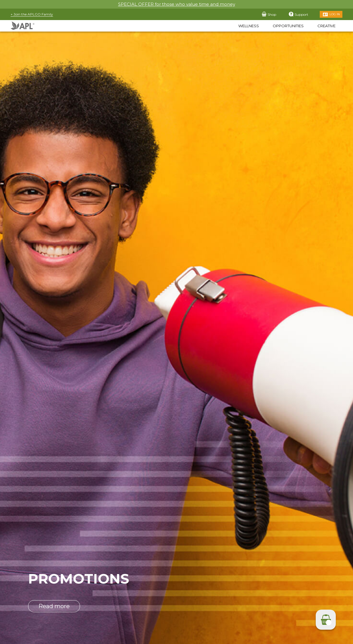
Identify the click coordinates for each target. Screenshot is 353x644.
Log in (335, 14)
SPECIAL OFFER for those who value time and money (177, 4)
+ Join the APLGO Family (32, 14)
